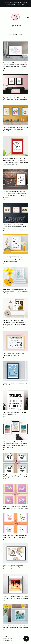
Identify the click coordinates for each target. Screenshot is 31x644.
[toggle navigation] (28, 18)
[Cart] (26, 639)
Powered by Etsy (8, 641)
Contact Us (6, 636)
